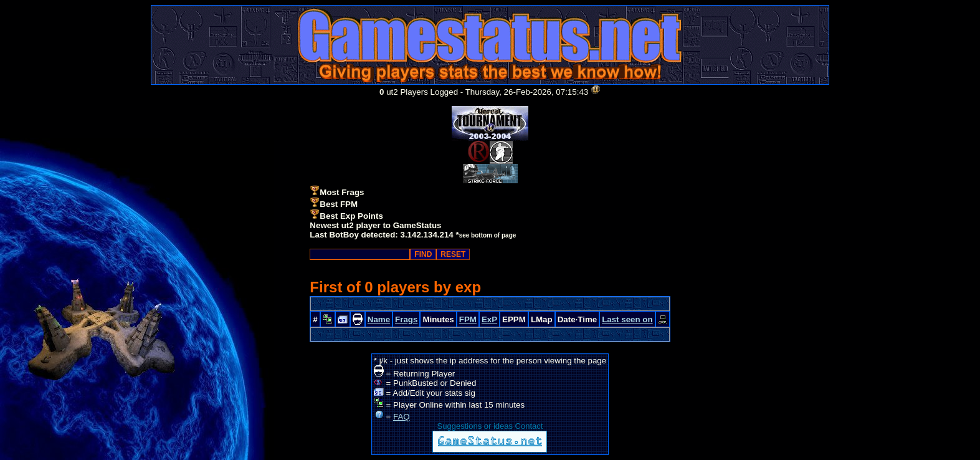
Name (379, 319)
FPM (468, 319)
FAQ (402, 417)
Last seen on (627, 319)
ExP (489, 319)
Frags (406, 319)
